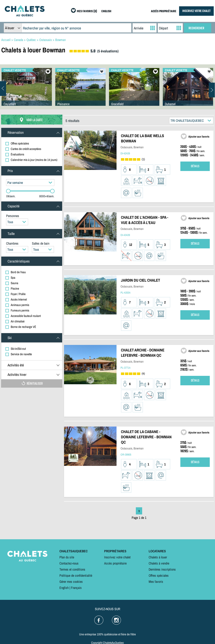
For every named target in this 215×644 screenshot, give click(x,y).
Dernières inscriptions (162, 569)
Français (76, 588)
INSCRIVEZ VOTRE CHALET (196, 11)
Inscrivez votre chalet (117, 557)
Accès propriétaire (115, 563)
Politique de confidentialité (76, 575)
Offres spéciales (159, 575)
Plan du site (67, 557)
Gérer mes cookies (71, 582)
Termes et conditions (72, 569)
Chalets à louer (158, 557)
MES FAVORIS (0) (87, 11)
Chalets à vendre (159, 563)
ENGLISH (106, 11)
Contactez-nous (69, 563)
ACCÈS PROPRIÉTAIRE (164, 11)
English (64, 588)
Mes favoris (156, 582)
